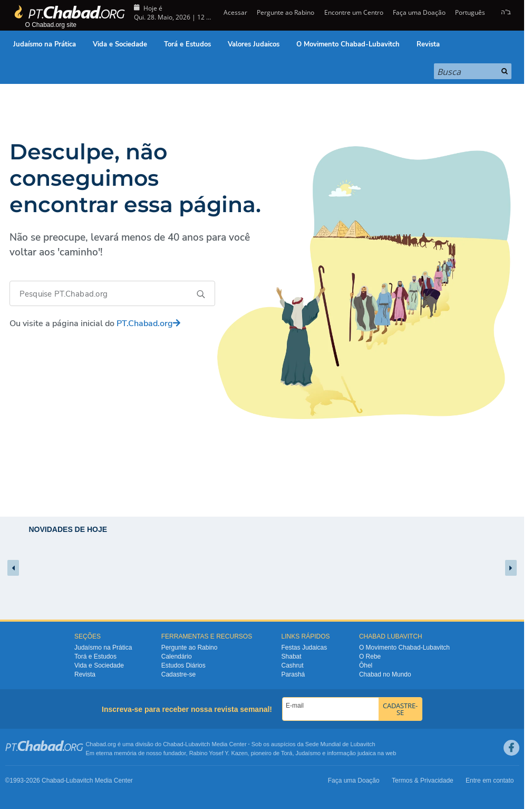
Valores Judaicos (254, 44)
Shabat (292, 656)
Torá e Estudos (187, 44)
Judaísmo (308, 753)
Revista (428, 44)
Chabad (173, 744)
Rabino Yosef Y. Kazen (219, 753)
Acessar (235, 12)
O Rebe (370, 656)
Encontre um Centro (354, 12)
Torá (287, 753)
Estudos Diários (183, 665)
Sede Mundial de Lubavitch (340, 744)
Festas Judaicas (304, 648)
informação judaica (351, 753)
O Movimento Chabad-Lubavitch (348, 44)
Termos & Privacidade (423, 781)
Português (470, 12)
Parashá (293, 674)
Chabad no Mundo (385, 674)
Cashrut (293, 665)
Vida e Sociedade (120, 44)
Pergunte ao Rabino (286, 12)
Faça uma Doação (419, 12)
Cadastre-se (178, 674)
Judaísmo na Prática (45, 44)
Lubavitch (197, 744)
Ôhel (366, 665)
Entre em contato (490, 781)
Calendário (177, 656)
